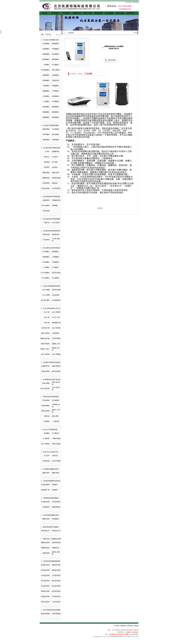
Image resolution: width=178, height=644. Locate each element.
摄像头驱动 (55, 473)
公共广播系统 (45, 444)
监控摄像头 (46, 107)
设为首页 (128, 2)
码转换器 (47, 162)
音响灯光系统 (56, 444)
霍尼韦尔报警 (56, 290)
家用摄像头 (55, 107)
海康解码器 (55, 152)
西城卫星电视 (45, 614)
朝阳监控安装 (56, 565)
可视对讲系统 (45, 371)
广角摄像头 (55, 91)
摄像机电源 (46, 178)
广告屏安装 (46, 240)
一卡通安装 (55, 421)
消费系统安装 (45, 548)
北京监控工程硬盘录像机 (51, 125)
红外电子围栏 (45, 300)
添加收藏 (136, 2)
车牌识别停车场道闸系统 (51, 397)
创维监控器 (55, 234)
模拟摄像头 (46, 59)
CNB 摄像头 (46, 262)
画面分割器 (55, 173)
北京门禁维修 (56, 354)
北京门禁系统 (56, 328)
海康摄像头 (46, 75)
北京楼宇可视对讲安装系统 (52, 362)
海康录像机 (46, 129)
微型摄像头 (55, 59)
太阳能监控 (46, 507)
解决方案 (88, 13)
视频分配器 (46, 173)
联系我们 (131, 13)
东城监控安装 (45, 570)
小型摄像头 (46, 86)
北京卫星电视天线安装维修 (52, 610)
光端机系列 (46, 200)
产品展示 (66, 13)
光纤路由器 (46, 461)
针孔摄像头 (55, 65)
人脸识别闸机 (45, 406)
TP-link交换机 (45, 205)
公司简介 (55, 13)
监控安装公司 (45, 531)
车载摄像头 (55, 86)
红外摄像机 (46, 44)
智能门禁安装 (45, 344)
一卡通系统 (46, 421)
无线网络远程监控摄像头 (51, 498)
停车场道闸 (55, 400)
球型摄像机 (46, 54)
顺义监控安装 (56, 581)
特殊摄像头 (55, 117)
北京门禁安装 (45, 354)
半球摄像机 (55, 49)
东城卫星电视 (56, 614)
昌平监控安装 (45, 581)
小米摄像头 (46, 96)
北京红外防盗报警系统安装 (52, 286)
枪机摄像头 (55, 44)
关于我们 (117, 626)
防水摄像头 (55, 54)
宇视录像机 (55, 140)
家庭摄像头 (46, 91)
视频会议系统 (45, 543)
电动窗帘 (55, 490)
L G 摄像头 (46, 267)
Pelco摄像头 (56, 278)
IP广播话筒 (46, 439)
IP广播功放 (55, 433)
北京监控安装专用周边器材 (52, 148)
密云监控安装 (56, 586)
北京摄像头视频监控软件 (51, 469)
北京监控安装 (45, 502)
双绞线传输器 (56, 178)
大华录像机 (55, 129)
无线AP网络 (46, 383)
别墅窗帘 (55, 485)
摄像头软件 (46, 473)
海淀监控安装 (45, 565)
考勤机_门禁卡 (45, 349)
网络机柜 (55, 183)
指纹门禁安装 (45, 333)
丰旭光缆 (55, 456)
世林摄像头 (46, 257)
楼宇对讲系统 (56, 371)
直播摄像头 (46, 112)
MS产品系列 (56, 223)
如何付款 (130, 626)
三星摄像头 (55, 262)
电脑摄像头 (55, 112)
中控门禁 (47, 323)
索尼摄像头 (55, 252)
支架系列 (55, 167)
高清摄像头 (46, 80)
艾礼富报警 (56, 295)
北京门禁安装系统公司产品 (52, 308)
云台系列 (55, 157)
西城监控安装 (56, 570)
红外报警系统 (56, 300)
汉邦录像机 (46, 134)
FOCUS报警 (46, 295)
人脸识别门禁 (45, 328)
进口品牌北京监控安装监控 (52, 248)
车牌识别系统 (45, 411)
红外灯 (47, 152)
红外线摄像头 (45, 70)
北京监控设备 (45, 188)
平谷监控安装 (56, 596)
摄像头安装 (46, 519)
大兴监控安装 (56, 575)
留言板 (136, 626)
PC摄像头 (47, 101)
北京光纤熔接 (56, 461)
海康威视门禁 (56, 323)
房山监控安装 (45, 586)
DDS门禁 (47, 312)
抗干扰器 (55, 162)
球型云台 (47, 157)
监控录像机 (55, 134)
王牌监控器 (46, 234)
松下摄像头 (46, 252)
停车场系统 (46, 400)
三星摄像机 (55, 257)
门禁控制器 (55, 333)
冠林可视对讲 (56, 366)
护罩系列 (47, 167)
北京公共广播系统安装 (50, 430)
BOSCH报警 (46, 290)
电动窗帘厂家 (45, 490)
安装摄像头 (55, 519)
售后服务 (109, 13)
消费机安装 (55, 548)
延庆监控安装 (56, 591)
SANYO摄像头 (45, 273)
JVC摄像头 (55, 267)
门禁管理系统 (56, 338)
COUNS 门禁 (56, 317)
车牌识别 (47, 416)
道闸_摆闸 (55, 416)
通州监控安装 (45, 591)
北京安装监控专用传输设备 (52, 197)
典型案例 (99, 13)
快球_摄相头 (56, 70)
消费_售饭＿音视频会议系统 (52, 539)
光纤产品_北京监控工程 (51, 452)
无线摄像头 (46, 49)
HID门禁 (47, 317)
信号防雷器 (46, 183)
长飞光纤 (47, 456)
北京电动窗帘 (45, 485)
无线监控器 (55, 80)
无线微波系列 (56, 200)
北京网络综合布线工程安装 (52, 380)
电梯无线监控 (56, 507)
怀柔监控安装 (45, 596)
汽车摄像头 (55, 101)
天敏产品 (47, 223)
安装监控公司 (56, 531)
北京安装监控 (56, 502)
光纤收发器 (46, 211)
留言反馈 (120, 13)
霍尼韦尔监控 (56, 273)
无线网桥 (55, 205)
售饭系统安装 (56, 543)
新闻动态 (77, 13)
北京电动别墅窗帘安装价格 (52, 481)
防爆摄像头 (46, 117)
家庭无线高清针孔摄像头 (51, 527)
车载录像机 (46, 140)
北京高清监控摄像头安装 (51, 515)
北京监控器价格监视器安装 (52, 231)
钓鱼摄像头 (55, 96)
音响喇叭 (47, 433)
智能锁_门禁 (56, 344)
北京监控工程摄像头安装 (51, 40)
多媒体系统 (46, 553)
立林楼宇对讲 (45, 366)
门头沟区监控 (56, 602)
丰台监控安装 (45, 575)
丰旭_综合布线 (45, 388)
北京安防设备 (56, 188)
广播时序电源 (56, 439)
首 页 (45, 13)
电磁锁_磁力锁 (45, 338)
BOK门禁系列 (56, 312)
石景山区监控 (45, 602)
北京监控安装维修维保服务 (52, 561)
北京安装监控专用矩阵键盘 (52, 219)
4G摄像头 (47, 65)
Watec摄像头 (46, 278)
